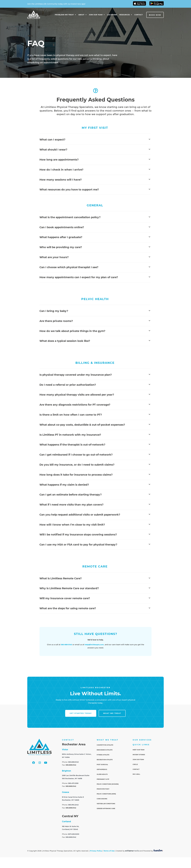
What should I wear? (53, 150)
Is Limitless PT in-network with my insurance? (70, 435)
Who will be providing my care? (61, 247)
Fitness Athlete (103, 755)
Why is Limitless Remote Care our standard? (69, 588)
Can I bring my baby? (54, 311)
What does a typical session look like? (65, 341)
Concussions (102, 799)
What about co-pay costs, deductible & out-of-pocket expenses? (82, 425)
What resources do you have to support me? (69, 190)
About (82, 15)
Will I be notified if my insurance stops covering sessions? (78, 535)
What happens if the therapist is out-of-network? (72, 445)
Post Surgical (102, 765)
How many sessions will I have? (61, 180)
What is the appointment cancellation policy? (70, 217)
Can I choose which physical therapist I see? (69, 267)
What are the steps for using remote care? (68, 608)
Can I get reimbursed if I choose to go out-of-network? (76, 455)
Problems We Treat (65, 15)
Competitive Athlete (105, 745)
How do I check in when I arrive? (61, 170)
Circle (135, 764)
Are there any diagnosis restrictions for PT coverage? (75, 405)
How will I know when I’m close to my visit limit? (72, 525)
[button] (95, 140)
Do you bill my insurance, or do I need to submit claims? (77, 465)
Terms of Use (109, 851)
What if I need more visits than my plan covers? (71, 505)
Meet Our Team (139, 750)
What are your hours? (54, 257)
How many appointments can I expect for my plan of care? (79, 277)
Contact (138, 15)
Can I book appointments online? (62, 227)
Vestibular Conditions (106, 804)
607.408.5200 (74, 834)
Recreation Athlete (105, 760)
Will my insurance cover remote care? (65, 598)
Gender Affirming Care (106, 809)
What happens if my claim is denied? (64, 485)
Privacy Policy (96, 851)
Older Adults (102, 774)
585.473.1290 (73, 783)
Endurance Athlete (105, 750)
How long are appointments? (59, 160)
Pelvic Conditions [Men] (106, 794)
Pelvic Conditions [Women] (108, 784)
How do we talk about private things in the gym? (72, 331)
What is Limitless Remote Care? (61, 578)
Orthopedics (102, 769)
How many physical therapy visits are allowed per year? (77, 395)
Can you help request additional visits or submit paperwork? (80, 515)
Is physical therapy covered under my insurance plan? (76, 375)
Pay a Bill (136, 774)
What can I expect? (52, 140)
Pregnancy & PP (103, 779)
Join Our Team (97, 15)
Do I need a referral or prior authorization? (68, 385)
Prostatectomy (103, 789)
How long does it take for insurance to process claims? (76, 475)
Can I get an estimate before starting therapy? (71, 495)
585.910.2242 (73, 805)
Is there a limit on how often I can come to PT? (71, 415)
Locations (112, 15)
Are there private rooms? (56, 321)
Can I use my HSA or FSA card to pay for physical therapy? (78, 545)
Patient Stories (139, 755)
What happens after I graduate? (61, 237)
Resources (126, 15)
